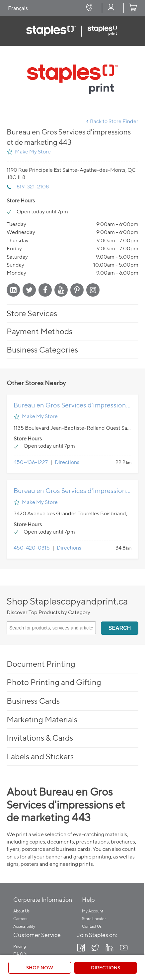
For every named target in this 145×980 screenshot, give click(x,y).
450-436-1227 (31, 462)
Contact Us (92, 926)
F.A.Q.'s (20, 954)
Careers (20, 919)
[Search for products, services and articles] (51, 628)
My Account (93, 911)
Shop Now (40, 968)
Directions (67, 462)
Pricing (20, 946)
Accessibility (24, 926)
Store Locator (94, 919)
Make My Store (33, 152)
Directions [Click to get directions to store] (106, 968)
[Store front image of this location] (72, 79)
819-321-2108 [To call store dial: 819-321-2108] (33, 187)
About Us (21, 911)
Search (120, 628)
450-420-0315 (32, 548)
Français (18, 8)
